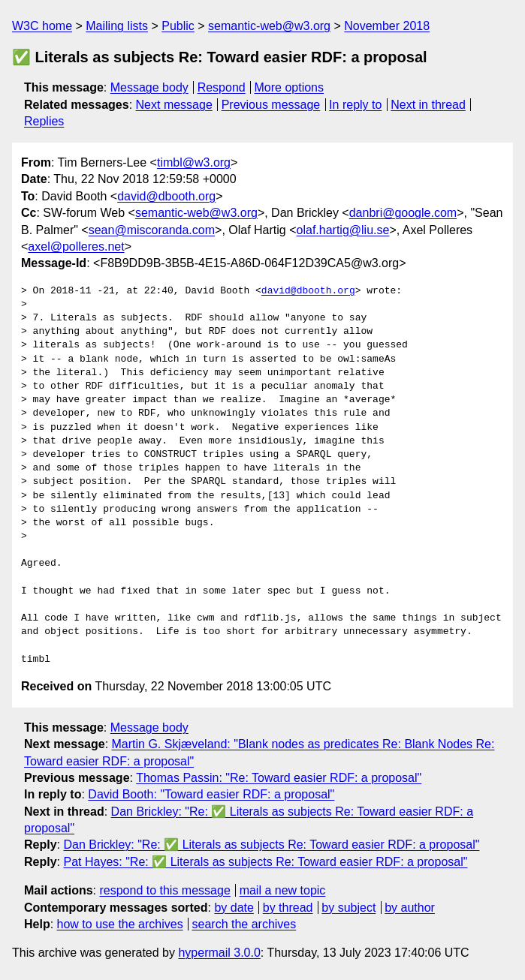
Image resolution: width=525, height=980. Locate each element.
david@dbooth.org (166, 196)
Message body (149, 87)
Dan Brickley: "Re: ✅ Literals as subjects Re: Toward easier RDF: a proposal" (271, 845)
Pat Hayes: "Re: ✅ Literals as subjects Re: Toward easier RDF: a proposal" (265, 862)
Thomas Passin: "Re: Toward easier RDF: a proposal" (279, 778)
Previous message (271, 105)
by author (410, 908)
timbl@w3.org (194, 162)
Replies (44, 121)
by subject (348, 908)
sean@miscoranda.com (152, 230)
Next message (174, 105)
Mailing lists (117, 26)
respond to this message (164, 890)
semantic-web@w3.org (269, 26)
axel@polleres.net (76, 247)
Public (178, 26)
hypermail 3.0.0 (219, 953)
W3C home (42, 26)
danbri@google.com (403, 213)
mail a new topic (283, 890)
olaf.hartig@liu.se (343, 230)
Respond (222, 87)
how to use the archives (120, 924)
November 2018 (387, 26)
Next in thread (428, 105)
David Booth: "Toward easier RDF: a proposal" (211, 794)
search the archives (244, 924)
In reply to (355, 105)
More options (290, 87)
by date (234, 908)
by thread (288, 908)
